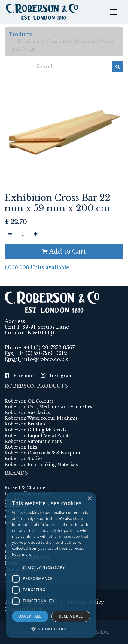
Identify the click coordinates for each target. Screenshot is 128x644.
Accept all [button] (30, 616)
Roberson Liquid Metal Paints (38, 436)
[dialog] (51, 565)
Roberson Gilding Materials (35, 430)
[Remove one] (10, 234)
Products (21, 34)
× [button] (89, 499)
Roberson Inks (21, 447)
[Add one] (36, 234)
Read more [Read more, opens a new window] (22, 554)
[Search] (118, 67)
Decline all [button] (71, 616)
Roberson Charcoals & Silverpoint (43, 453)
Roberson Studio (23, 459)
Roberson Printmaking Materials (41, 465)
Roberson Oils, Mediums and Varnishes (48, 407)
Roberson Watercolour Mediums (41, 418)
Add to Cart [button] (64, 251)
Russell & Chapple (25, 488)
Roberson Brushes (25, 424)
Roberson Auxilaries (27, 412)
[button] (51, 629)
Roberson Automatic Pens (33, 441)
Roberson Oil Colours (29, 401)
